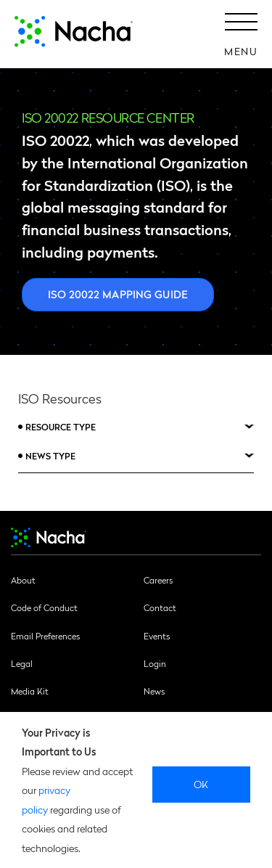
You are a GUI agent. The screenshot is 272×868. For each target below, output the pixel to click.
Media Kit (30, 691)
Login (155, 663)
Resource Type (61, 427)
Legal (22, 663)
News (154, 691)
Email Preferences (45, 636)
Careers (158, 580)
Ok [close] (201, 784)
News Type (50, 456)
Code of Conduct (44, 607)
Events (157, 636)
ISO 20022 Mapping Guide (118, 294)
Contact (160, 607)
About (23, 580)
